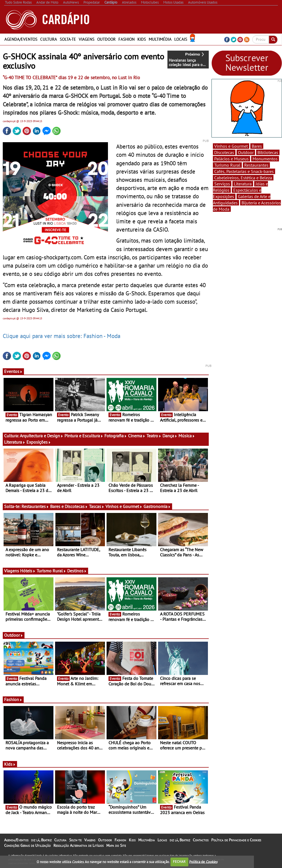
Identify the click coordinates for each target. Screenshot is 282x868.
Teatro (154, 436)
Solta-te (68, 39)
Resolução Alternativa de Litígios (78, 845)
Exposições (39, 442)
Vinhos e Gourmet (124, 506)
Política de (203, 862)
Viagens (87, 39)
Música (187, 436)
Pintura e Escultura (84, 436)
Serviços (222, 184)
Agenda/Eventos (21, 39)
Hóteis (28, 571)
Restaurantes (35, 506)
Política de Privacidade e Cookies (236, 840)
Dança (170, 436)
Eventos (13, 371)
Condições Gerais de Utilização (27, 845)
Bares (257, 146)
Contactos (201, 840)
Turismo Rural (51, 571)
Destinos (77, 571)
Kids (142, 39)
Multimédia (160, 39)
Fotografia (116, 436)
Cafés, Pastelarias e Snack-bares (244, 171)
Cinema (137, 436)
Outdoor (106, 39)
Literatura (15, 442)
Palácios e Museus (231, 159)
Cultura (49, 39)
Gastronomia (157, 506)
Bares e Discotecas (69, 506)
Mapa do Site (116, 845)
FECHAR (179, 862)
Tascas (97, 506)
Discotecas (224, 152)
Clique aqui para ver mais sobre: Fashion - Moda (62, 336)
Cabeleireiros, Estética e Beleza (243, 178)
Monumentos (265, 159)
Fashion (127, 39)
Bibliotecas (268, 152)
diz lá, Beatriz (41, 840)
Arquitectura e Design (42, 436)
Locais (181, 39)
